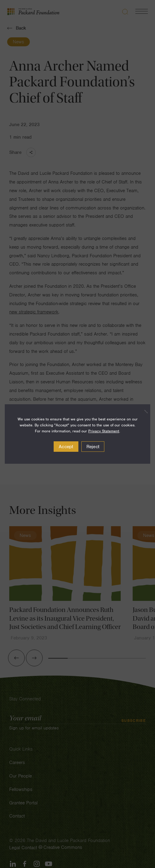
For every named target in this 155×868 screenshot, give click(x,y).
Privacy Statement (104, 431)
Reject (93, 447)
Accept (66, 447)
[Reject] (143, 411)
